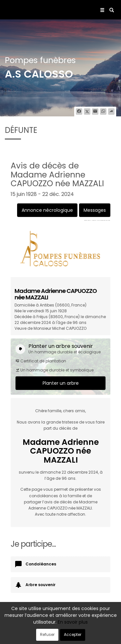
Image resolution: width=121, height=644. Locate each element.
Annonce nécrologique (47, 210)
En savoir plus (73, 622)
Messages (95, 210)
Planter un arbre (61, 383)
